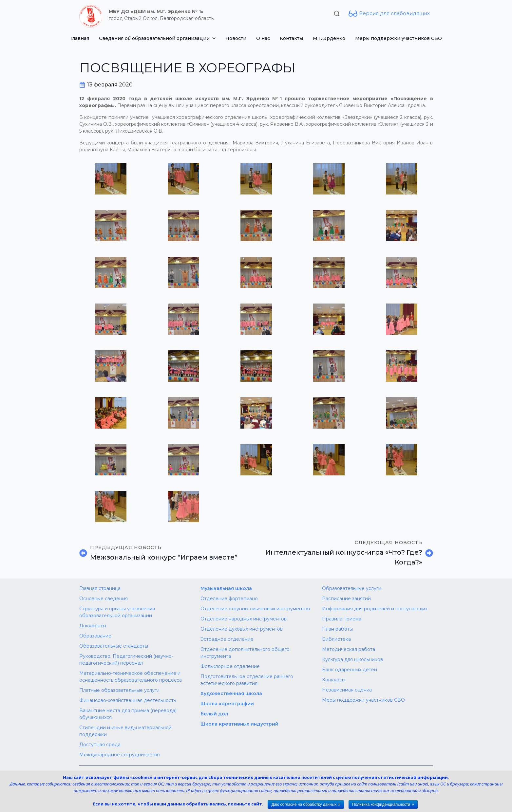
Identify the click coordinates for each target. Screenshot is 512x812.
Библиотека (336, 639)
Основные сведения (104, 599)
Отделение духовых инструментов (242, 629)
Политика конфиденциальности (381, 804)
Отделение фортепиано (229, 599)
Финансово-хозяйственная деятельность (128, 700)
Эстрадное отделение (227, 639)
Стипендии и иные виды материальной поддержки (125, 731)
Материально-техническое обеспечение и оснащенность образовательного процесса (131, 677)
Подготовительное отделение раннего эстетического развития (247, 680)
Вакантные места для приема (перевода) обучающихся (128, 714)
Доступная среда (100, 745)
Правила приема (342, 619)
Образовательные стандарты (114, 646)
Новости (236, 38)
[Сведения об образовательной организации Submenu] (215, 38)
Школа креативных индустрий (239, 724)
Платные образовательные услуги (119, 690)
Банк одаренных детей (350, 670)
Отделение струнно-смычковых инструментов (255, 609)
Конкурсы (334, 680)
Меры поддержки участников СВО (398, 38)
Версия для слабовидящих (394, 13)
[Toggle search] (337, 13)
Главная (80, 38)
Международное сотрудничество (120, 755)
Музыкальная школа (226, 588)
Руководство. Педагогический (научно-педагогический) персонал (126, 660)
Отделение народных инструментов (244, 619)
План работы (337, 629)
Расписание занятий (346, 599)
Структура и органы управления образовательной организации (117, 612)
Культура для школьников (352, 659)
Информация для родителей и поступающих (375, 609)
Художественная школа (231, 693)
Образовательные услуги (352, 588)
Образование (95, 636)
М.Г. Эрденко (329, 38)
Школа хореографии (227, 704)
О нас (263, 38)
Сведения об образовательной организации (154, 38)
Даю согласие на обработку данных (304, 804)
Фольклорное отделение (230, 666)
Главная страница (100, 588)
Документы (93, 626)
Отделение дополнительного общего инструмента (245, 653)
